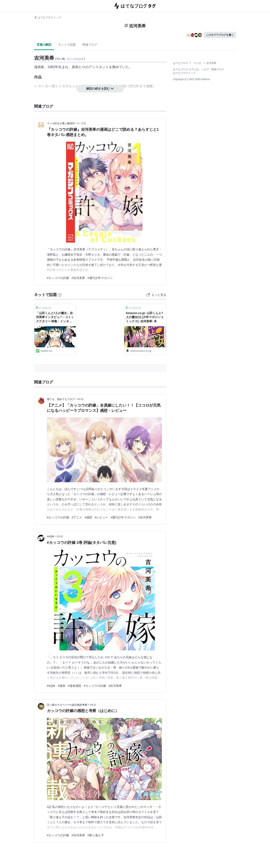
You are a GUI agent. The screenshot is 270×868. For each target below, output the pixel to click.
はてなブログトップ (184, 73)
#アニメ (77, 517)
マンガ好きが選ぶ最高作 (61, 123)
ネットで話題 (67, 45)
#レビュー (101, 517)
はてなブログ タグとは (186, 69)
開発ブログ (218, 69)
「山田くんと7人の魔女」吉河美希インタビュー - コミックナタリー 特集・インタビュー (55, 318)
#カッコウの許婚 (58, 517)
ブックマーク (44, 308)
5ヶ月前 (82, 123)
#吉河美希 (78, 278)
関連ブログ (90, 45)
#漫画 (61, 686)
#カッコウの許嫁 (58, 278)
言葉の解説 (44, 45)
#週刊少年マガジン (100, 278)
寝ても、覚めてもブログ (61, 399)
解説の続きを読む (100, 89)
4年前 (80, 399)
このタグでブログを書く (220, 35)
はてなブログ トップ (48, 17)
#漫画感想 (74, 686)
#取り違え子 (96, 835)
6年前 (60, 536)
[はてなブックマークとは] (60, 295)
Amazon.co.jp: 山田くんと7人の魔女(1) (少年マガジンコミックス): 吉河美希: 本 (145, 317)
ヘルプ (205, 69)
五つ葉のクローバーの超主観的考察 (67, 705)
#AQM (51, 536)
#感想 (88, 517)
